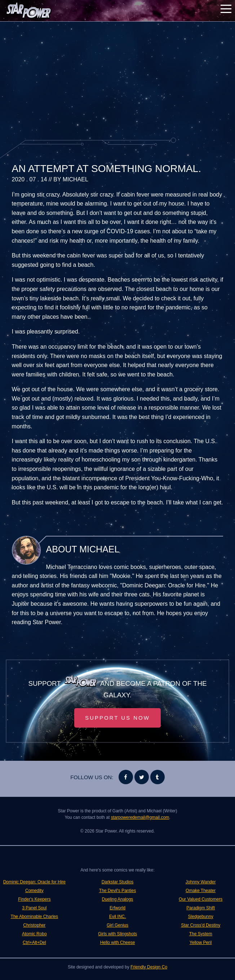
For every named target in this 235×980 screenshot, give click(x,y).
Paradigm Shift (201, 908)
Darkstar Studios (118, 882)
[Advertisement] (118, 79)
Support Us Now (117, 718)
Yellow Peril (201, 943)
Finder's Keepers (34, 899)
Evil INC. (118, 917)
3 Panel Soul (34, 908)
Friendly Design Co (149, 967)
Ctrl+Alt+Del (34, 943)
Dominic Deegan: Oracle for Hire (34, 882)
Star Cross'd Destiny (201, 925)
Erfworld (117, 908)
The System (201, 934)
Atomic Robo (34, 934)
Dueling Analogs (118, 899)
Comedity (34, 891)
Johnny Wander (201, 882)
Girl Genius (117, 925)
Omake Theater (201, 891)
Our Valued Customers (201, 899)
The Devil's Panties (117, 891)
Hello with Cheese (118, 943)
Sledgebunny (201, 917)
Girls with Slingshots (117, 934)
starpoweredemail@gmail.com (140, 817)
